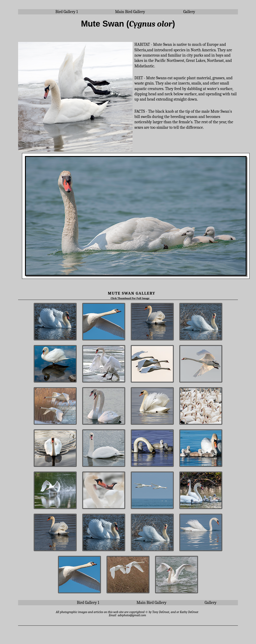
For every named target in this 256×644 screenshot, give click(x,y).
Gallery (189, 12)
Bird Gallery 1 (67, 12)
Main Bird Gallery (130, 12)
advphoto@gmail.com (132, 615)
